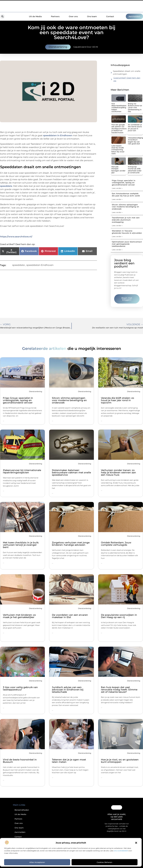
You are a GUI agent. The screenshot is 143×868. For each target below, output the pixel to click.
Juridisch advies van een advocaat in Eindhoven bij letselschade (68, 690)
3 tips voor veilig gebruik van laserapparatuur (20, 688)
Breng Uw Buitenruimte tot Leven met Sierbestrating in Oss (135, 108)
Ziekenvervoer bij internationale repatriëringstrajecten (22, 471)
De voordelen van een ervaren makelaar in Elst (70, 616)
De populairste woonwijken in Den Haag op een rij (119, 616)
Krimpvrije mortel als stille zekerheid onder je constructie (135, 170)
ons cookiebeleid (121, 851)
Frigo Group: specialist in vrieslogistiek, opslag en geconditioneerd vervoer (124, 183)
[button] (136, 843)
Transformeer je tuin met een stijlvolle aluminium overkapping (126, 220)
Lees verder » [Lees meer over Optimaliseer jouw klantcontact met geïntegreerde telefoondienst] (117, 250)
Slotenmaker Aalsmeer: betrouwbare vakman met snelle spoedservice (71, 473)
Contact (110, 16)
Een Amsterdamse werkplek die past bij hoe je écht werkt (126, 195)
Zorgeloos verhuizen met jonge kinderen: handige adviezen (71, 544)
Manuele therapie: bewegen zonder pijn (118, 170)
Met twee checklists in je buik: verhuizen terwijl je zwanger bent (21, 545)
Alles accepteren (37, 862)
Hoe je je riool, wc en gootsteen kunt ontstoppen (120, 761)
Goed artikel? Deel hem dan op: (127, 79)
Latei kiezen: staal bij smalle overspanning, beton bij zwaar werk (118, 150)
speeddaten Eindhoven (40, 265)
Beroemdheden (22, 810)
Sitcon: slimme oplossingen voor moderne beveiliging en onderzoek (125, 207)
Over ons (73, 16)
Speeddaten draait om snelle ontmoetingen (127, 73)
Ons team (92, 16)
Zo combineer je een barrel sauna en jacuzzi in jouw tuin (135, 128)
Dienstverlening (58, 47)
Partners (55, 16)
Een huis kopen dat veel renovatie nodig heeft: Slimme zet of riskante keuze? (119, 690)
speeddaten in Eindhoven (58, 135)
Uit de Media (35, 16)
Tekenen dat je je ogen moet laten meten (69, 761)
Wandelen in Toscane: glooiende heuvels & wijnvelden (127, 232)
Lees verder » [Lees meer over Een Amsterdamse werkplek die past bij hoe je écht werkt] (117, 199)
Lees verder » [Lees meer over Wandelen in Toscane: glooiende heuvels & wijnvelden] (117, 236)
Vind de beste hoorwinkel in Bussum (20, 761)
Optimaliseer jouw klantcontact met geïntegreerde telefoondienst (127, 244)
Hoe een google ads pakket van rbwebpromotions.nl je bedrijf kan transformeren (120, 129)
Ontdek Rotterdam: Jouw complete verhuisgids (116, 544)
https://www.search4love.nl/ (16, 237)
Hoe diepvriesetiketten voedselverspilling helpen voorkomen (119, 108)
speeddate (6, 186)
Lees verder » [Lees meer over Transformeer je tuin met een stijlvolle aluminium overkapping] (117, 225)
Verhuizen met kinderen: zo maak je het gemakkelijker (19, 616)
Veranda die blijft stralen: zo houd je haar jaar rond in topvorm (118, 400)
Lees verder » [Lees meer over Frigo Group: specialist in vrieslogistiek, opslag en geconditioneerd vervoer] (117, 188)
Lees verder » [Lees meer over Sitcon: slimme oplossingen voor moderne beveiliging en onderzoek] (117, 212)
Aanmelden (20, 832)
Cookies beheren (104, 862)
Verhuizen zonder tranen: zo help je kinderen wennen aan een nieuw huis (118, 473)
